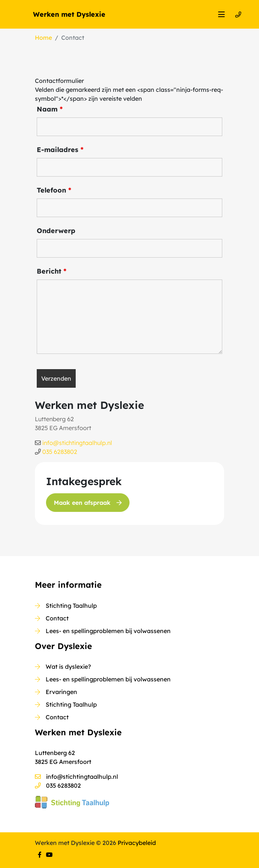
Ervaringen (61, 692)
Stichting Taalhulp (71, 606)
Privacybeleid (137, 843)
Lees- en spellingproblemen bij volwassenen (108, 631)
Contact (57, 618)
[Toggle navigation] (222, 14)
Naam (50, 109)
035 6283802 (60, 452)
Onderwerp (56, 231)
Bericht (52, 271)
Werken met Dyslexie (69, 14)
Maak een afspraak (88, 503)
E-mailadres (60, 150)
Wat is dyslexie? (68, 667)
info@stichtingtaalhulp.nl (77, 443)
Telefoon (54, 190)
